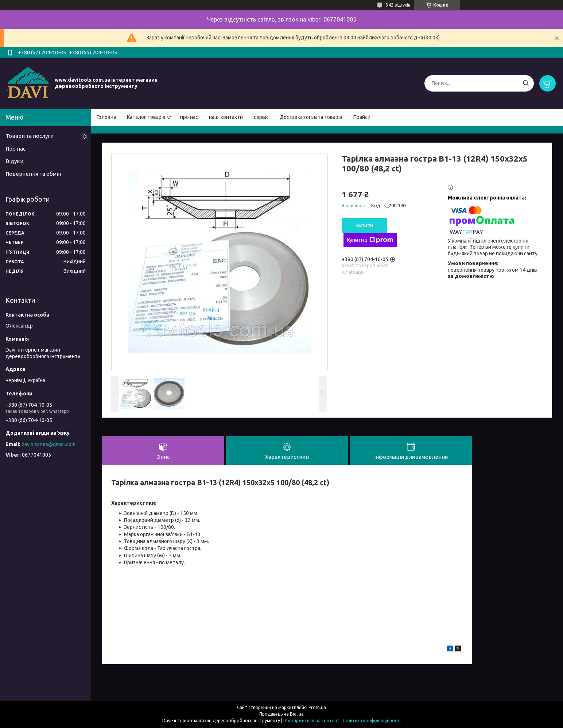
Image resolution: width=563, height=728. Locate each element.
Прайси (362, 117)
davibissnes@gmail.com (48, 444)
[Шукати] (526, 83)
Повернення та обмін (33, 174)
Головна (106, 117)
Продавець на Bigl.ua (281, 714)
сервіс (261, 117)
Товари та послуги (30, 136)
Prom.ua (317, 708)
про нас (189, 117)
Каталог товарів (146, 117)
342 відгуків (398, 5)
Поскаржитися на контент (311, 721)
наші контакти (226, 117)
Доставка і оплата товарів (311, 117)
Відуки (14, 161)
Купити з (370, 240)
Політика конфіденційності (372, 721)
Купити (365, 225)
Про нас (15, 149)
